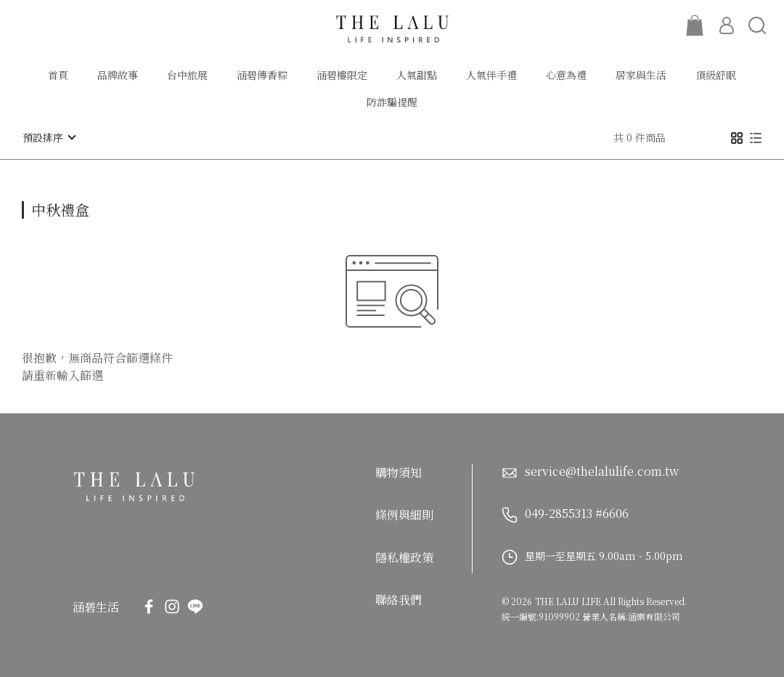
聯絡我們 (399, 600)
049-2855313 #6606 (577, 513)
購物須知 (399, 472)
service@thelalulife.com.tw (602, 472)
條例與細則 (404, 515)
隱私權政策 (404, 557)
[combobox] (48, 208)
